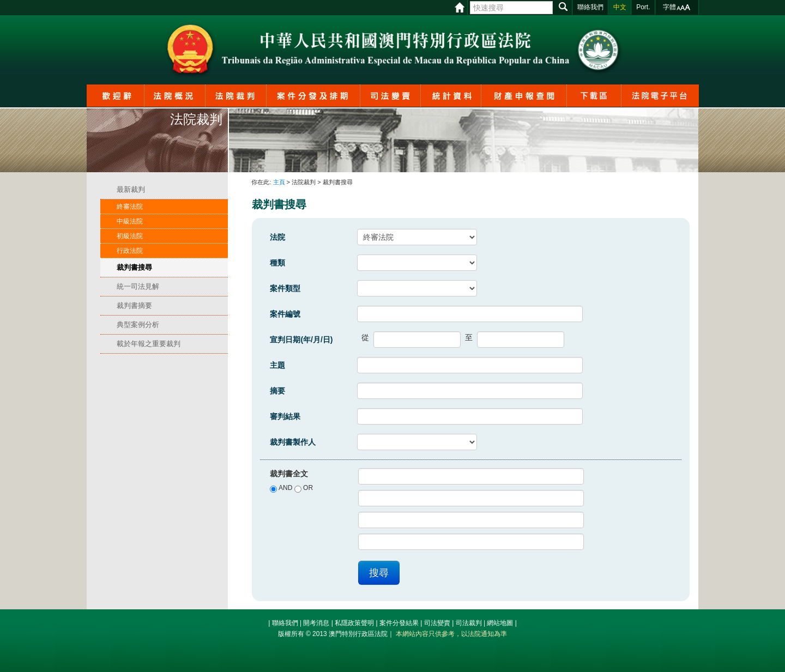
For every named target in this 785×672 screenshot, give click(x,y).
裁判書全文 (289, 474)
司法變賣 (437, 623)
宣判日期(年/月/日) (301, 340)
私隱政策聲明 (354, 623)
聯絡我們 (285, 623)
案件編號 (285, 314)
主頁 (279, 182)
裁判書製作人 (293, 442)
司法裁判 (469, 623)
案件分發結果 (399, 623)
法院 (277, 237)
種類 (277, 263)
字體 (669, 7)
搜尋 (379, 573)
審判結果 (285, 416)
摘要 (277, 391)
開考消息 (316, 623)
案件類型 (285, 288)
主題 (277, 365)
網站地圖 (500, 623)
